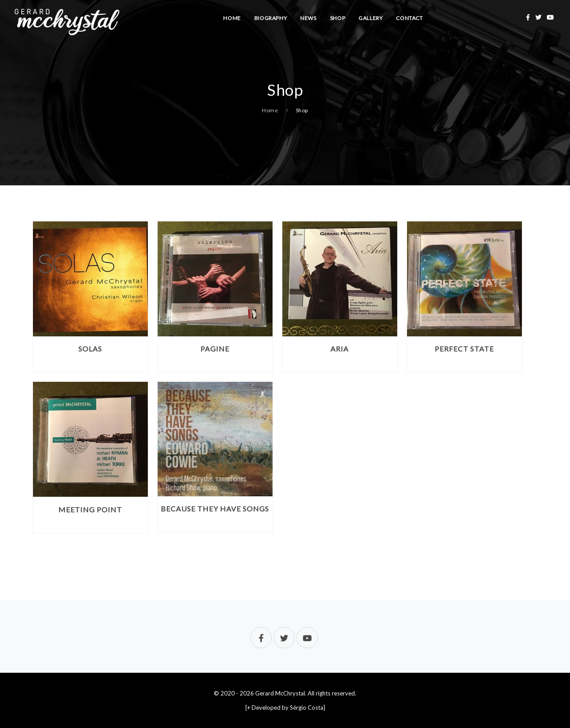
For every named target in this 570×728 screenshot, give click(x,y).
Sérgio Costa (307, 708)
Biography (271, 18)
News (308, 18)
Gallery (370, 18)
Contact (409, 18)
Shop (338, 18)
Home (232, 18)
